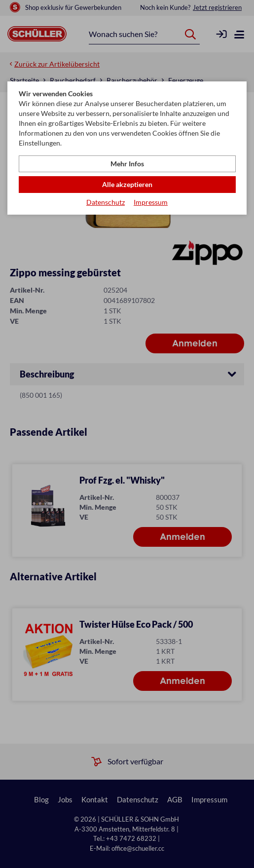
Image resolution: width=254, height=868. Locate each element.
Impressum (151, 202)
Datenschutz (106, 202)
